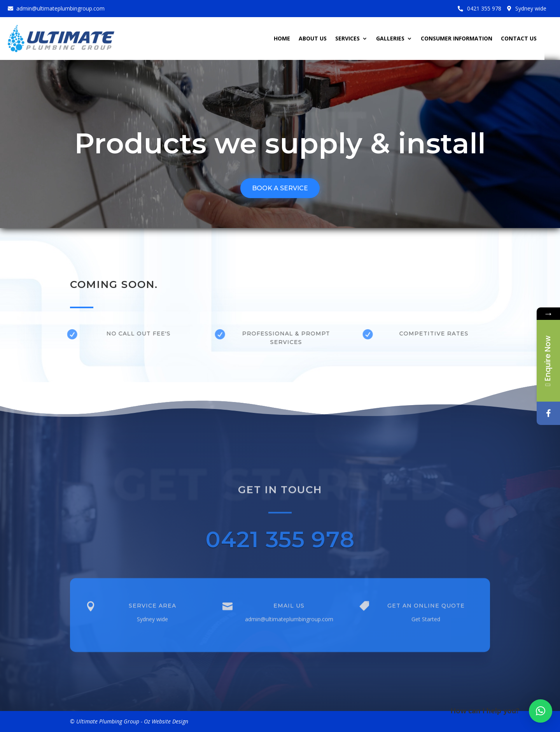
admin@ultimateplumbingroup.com (60, 8)
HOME (282, 39)
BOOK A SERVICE (280, 188)
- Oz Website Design (164, 721)
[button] (541, 711)
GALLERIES (390, 39)
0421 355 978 (484, 8)
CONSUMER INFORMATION (457, 39)
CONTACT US (519, 39)
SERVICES (347, 39)
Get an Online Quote (426, 609)
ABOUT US (313, 39)
